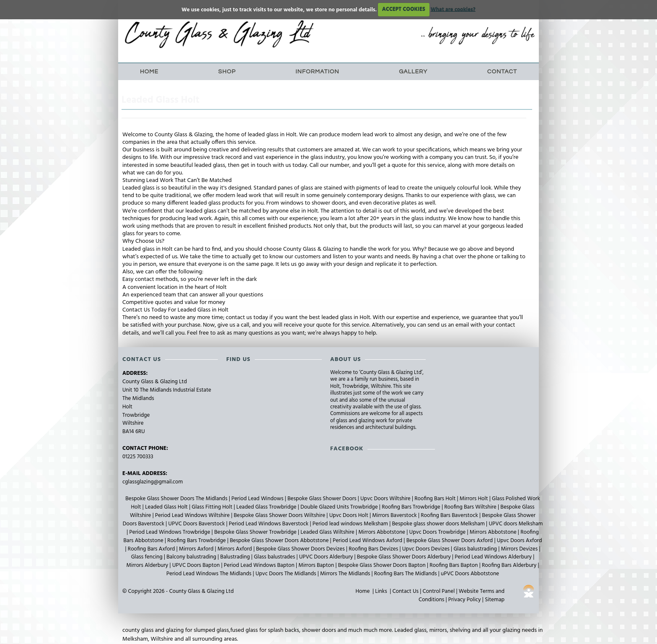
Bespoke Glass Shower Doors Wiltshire (280, 515)
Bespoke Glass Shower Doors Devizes (301, 549)
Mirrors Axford (197, 549)
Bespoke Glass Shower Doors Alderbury (405, 557)
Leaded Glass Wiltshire (328, 532)
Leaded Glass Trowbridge (267, 507)
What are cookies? (453, 9)
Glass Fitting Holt (213, 507)
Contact (502, 72)
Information (317, 72)
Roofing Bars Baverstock (450, 515)
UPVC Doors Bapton (197, 565)
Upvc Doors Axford (520, 541)
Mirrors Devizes (520, 549)
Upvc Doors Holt (349, 515)
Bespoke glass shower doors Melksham (439, 524)
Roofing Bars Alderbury (510, 565)
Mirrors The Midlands (346, 574)
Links (381, 591)
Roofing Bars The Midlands (406, 574)
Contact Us (405, 591)
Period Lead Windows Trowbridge (171, 532)
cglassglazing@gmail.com (153, 482)
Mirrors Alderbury (148, 565)
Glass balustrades (275, 557)
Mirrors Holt (475, 499)
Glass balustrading (476, 549)
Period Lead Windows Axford (368, 541)
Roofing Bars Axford (152, 549)
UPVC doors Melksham (516, 524)
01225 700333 (138, 457)
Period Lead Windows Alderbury (494, 557)
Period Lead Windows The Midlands (210, 574)
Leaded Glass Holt (167, 507)
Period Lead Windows (258, 499)
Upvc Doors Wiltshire (386, 499)
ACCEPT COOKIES (404, 9)
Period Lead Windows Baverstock (269, 524)
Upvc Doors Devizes (427, 549)
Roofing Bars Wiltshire (471, 507)
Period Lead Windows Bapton (260, 565)
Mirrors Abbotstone (382, 532)
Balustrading (236, 557)
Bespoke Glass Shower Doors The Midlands (177, 499)
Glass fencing (147, 557)
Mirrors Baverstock (395, 515)
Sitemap (495, 600)
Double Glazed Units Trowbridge (340, 507)
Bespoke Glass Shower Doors (323, 499)
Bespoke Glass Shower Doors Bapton (383, 565)
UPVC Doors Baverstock (197, 524)
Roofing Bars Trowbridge (412, 507)
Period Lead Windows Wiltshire (193, 515)
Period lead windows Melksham (351, 524)
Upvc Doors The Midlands (287, 574)
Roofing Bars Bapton (454, 565)
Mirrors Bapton (317, 565)
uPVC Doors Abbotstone (470, 574)
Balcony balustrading (192, 557)
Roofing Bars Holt (436, 499)
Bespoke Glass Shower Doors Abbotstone (280, 541)
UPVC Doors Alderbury (327, 557)
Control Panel (439, 591)
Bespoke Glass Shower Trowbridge (256, 532)
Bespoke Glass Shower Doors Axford (450, 541)
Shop (227, 72)
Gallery (413, 72)
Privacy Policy (465, 600)
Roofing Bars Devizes (374, 549)
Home (149, 72)
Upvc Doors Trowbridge (438, 532)
